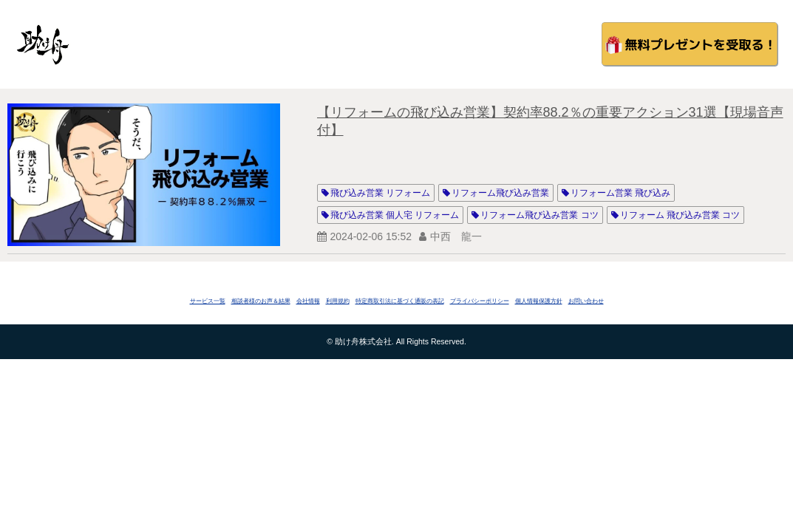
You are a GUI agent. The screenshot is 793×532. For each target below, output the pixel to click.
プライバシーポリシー (480, 301)
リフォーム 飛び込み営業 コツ (680, 215)
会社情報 (308, 301)
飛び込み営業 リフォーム (380, 193)
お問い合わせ (586, 301)
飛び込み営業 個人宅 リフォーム (395, 215)
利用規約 (338, 301)
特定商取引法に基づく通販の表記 (400, 301)
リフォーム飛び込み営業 (500, 193)
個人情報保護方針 (539, 301)
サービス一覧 (208, 301)
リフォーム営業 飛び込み (620, 193)
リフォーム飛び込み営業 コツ (539, 215)
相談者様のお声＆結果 (261, 301)
